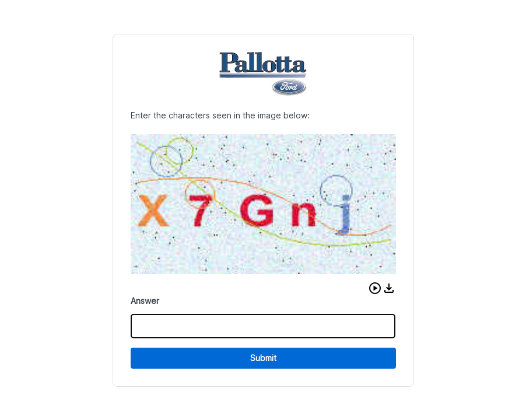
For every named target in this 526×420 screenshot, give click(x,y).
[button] (375, 288)
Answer (145, 301)
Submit (263, 358)
